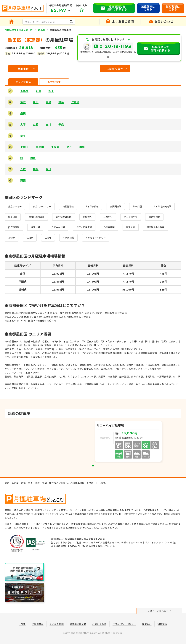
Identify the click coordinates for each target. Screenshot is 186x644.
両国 (23, 180)
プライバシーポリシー (124, 624)
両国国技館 (116, 206)
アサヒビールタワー (96, 238)
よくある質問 (57, 624)
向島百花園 (109, 227)
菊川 (36, 102)
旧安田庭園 (14, 227)
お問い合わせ (99, 624)
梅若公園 (35, 227)
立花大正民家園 (84, 227)
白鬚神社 (87, 217)
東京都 (42, 30)
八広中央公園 (58, 227)
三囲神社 (108, 217)
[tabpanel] (129, 442)
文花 (69, 147)
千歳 (61, 124)
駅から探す (54, 82)
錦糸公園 (137, 206)
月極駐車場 (73, 317)
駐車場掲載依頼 (78, 624)
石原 (38, 91)
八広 (23, 169)
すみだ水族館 (92, 206)
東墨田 (40, 147)
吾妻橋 (24, 91)
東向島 (55, 147)
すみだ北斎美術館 (162, 206)
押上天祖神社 (131, 217)
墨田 (23, 113)
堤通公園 (131, 227)
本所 (82, 147)
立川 (48, 124)
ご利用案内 (38, 624)
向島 (33, 158)
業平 (23, 136)
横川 (48, 169)
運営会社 (147, 624)
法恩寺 (48, 238)
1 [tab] (93, 466)
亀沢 (23, 102)
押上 (51, 91)
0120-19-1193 (116, 46)
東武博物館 (68, 206)
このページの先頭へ (158, 611)
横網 (36, 169)
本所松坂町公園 (64, 217)
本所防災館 (68, 238)
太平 (23, 124)
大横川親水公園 (36, 217)
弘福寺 (30, 238)
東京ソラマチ (15, 206)
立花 (36, 124)
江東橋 (75, 102)
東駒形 (24, 147)
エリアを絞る (23, 82)
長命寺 (12, 238)
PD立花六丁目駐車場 (104, 313)
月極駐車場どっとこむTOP (19, 30)
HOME (22, 624)
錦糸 (61, 102)
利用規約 (162, 624)
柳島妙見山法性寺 (155, 227)
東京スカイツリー (42, 206)
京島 (48, 102)
